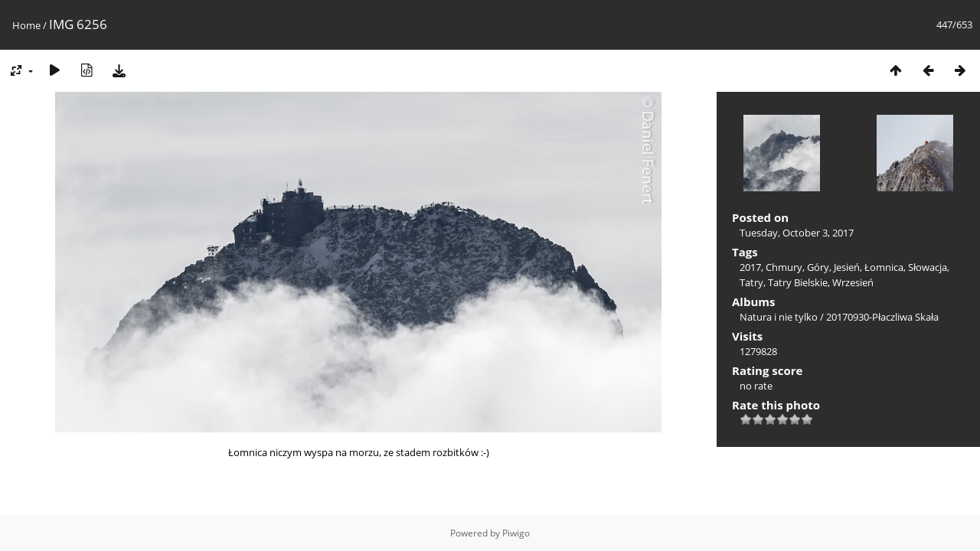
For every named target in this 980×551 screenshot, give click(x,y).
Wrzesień (853, 282)
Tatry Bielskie (798, 282)
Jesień (847, 267)
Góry (818, 267)
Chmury (784, 267)
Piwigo (516, 533)
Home (26, 25)
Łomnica (884, 267)
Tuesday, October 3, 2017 (797, 233)
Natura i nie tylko (779, 317)
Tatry (751, 282)
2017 (750, 267)
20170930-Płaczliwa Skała (882, 317)
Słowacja (928, 267)
